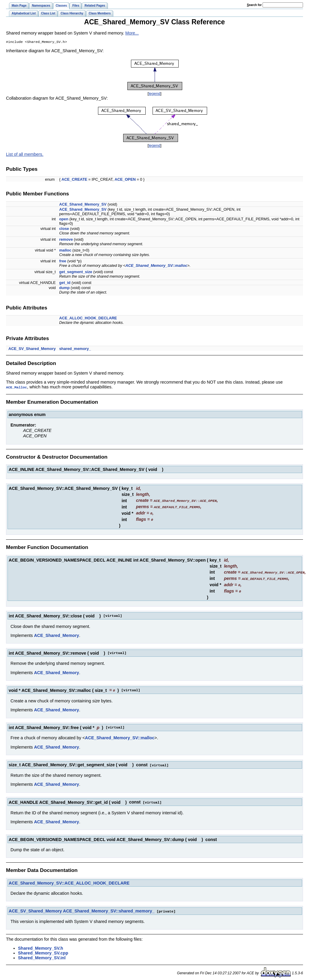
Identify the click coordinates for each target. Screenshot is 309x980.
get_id (65, 283)
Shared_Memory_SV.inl (42, 954)
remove (66, 240)
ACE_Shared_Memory (56, 633)
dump (64, 288)
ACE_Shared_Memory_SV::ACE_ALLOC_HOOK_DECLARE (69, 880)
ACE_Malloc (16, 387)
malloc (65, 251)
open (64, 220)
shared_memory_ (75, 349)
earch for (254, 5)
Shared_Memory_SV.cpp (43, 950)
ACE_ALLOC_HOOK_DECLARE (88, 319)
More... (132, 33)
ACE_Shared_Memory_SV (83, 205)
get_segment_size (76, 272)
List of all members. (25, 155)
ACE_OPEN (125, 180)
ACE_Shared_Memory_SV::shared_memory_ (109, 908)
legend (154, 94)
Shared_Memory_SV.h (41, 945)
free (62, 262)
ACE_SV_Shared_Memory (32, 349)
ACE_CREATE (74, 180)
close (64, 229)
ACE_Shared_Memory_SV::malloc (156, 266)
